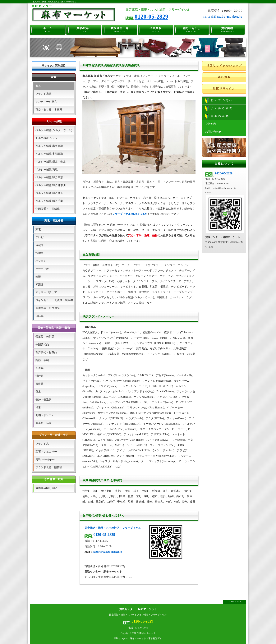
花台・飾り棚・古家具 (49, 110)
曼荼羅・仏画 (44, 423)
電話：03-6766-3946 (138, 628)
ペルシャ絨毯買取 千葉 (49, 201)
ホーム (48, 29)
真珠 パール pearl (46, 460)
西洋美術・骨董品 (46, 352)
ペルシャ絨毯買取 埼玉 (49, 193)
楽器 (38, 277)
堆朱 (38, 407)
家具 (38, 86)
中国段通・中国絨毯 (48, 209)
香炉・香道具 (44, 400)
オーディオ (42, 269)
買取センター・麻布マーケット (138, 609)
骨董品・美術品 (45, 337)
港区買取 (224, 77)
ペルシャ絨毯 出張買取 (49, 146)
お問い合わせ (191, 29)
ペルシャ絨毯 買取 (47, 170)
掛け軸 (39, 376)
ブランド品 (42, 444)
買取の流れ (84, 29)
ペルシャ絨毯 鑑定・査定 (51, 162)
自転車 (39, 316)
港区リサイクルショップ (224, 66)
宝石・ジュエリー (46, 452)
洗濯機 (39, 253)
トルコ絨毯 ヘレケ (47, 138)
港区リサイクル (224, 89)
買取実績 (227, 29)
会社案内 (211, 124)
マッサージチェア (46, 292)
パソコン (41, 261)
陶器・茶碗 (42, 360)
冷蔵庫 (39, 245)
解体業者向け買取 (46, 488)
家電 (38, 230)
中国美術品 (42, 345)
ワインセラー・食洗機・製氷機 (54, 300)
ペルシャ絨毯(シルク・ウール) (54, 130)
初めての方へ (219, 101)
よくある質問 (219, 108)
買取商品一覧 (120, 29)
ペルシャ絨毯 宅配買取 (49, 154)
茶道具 (39, 368)
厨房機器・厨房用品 (48, 308)
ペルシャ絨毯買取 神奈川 (51, 185)
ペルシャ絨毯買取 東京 (49, 177)
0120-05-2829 (151, 17)
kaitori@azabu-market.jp (223, 17)
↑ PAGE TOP (235, 602)
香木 (38, 392)
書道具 (39, 384)
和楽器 (39, 285)
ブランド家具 (44, 94)
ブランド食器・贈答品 (49, 467)
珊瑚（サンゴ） (45, 415)
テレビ (39, 237)
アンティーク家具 (46, 102)
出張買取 (156, 29)
